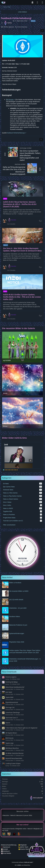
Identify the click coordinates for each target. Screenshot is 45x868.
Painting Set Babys (12, 682)
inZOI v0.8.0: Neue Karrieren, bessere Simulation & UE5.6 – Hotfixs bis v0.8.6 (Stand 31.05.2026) (20, 204)
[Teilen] (42, 30)
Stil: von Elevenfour (22, 865)
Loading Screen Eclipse (13, 763)
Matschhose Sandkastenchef (15, 687)
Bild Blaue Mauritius (12, 748)
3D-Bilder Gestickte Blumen (14, 753)
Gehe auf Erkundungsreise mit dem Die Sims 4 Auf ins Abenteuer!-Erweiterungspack (14, 171)
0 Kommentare (22, 27)
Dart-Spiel (9, 692)
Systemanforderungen (17, 633)
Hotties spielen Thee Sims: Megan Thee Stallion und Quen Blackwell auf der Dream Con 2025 (25, 651)
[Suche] (32, 3)
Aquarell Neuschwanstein (14, 758)
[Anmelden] (37, 3)
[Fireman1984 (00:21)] (20, 834)
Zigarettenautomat (12, 702)
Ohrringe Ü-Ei (10, 707)
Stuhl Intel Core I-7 (12, 718)
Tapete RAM (9, 697)
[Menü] (42, 3)
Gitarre (8, 723)
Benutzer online (22, 811)
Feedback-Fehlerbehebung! (16, 133)
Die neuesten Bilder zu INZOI (19, 591)
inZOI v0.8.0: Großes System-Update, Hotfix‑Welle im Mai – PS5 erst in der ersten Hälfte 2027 (22, 297)
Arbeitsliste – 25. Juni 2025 (18, 608)
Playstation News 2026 (17, 642)
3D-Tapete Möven (11, 733)
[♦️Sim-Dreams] (3, 3)
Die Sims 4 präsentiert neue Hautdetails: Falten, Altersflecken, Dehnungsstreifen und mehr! (30, 155)
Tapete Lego (9, 743)
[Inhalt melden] (41, 140)
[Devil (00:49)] (15, 834)
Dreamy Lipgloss (11, 677)
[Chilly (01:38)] (5, 834)
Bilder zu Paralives (15, 583)
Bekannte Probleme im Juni (18, 625)
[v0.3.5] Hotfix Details (16, 600)
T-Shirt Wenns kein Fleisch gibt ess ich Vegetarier (21, 728)
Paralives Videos (15, 616)
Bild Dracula (9, 738)
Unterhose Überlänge (13, 713)
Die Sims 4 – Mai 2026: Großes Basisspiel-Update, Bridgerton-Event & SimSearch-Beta (22, 250)
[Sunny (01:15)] (10, 834)
